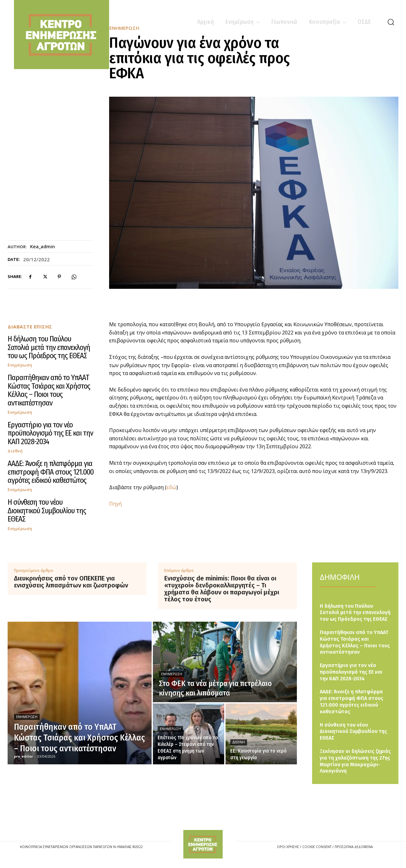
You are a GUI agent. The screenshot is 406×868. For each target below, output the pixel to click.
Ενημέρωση (20, 365)
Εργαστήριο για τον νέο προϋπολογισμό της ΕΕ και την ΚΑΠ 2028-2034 (50, 433)
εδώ (171, 487)
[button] (391, 22)
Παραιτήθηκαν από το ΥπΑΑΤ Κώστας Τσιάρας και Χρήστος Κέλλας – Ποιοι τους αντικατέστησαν (49, 390)
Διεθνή (15, 451)
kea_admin (43, 246)
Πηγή (115, 504)
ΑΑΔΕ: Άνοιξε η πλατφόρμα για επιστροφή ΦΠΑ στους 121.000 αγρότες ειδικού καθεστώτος (51, 472)
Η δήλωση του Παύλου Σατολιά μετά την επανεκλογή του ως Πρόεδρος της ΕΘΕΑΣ (49, 347)
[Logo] (203, 844)
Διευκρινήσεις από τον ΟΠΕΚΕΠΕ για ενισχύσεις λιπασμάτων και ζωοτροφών (71, 582)
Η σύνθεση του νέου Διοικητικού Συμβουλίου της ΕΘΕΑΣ (47, 511)
